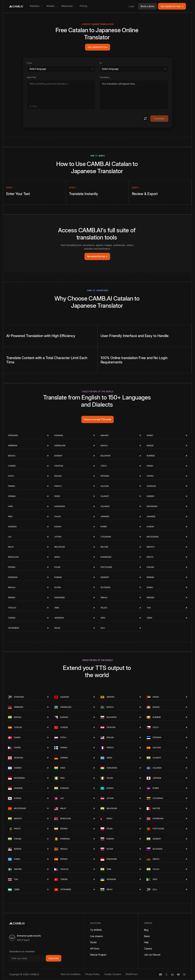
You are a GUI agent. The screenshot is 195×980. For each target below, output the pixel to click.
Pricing (83, 6)
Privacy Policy (92, 974)
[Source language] (61, 69)
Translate (159, 118)
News (147, 936)
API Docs (95, 949)
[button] (36, 6)
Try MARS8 (96, 930)
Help (146, 942)
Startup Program (98, 955)
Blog (146, 930)
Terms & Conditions (70, 974)
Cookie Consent (113, 974)
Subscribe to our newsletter (22, 951)
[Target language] (134, 69)
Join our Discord (152, 955)
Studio (93, 942)
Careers (148, 949)
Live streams (96, 936)
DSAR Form (131, 974)
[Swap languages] (145, 118)
